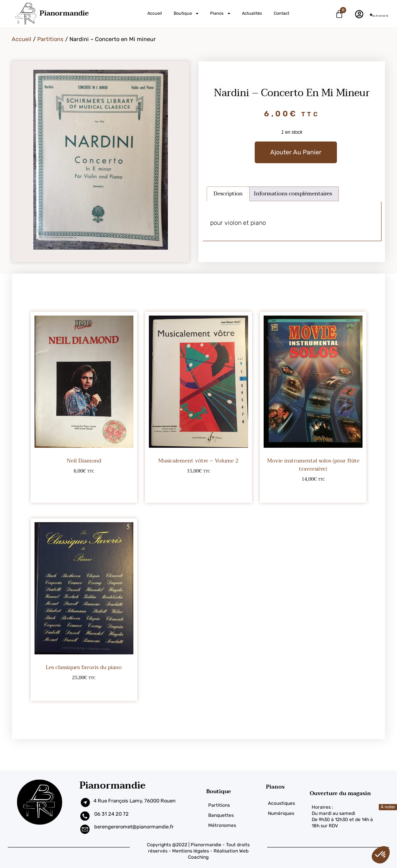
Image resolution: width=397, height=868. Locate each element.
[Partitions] (236, 805)
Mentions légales (191, 851)
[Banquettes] (236, 815)
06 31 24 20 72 (380, 16)
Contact (281, 13)
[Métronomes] (236, 825)
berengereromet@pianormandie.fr (134, 827)
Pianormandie (64, 13)
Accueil (155, 13)
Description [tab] (228, 194)
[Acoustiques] (288, 803)
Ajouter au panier (296, 152)
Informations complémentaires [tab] (293, 194)
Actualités (252, 13)
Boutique (186, 13)
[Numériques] (288, 813)
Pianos (220, 13)
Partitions (50, 39)
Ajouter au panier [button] (84, 492)
